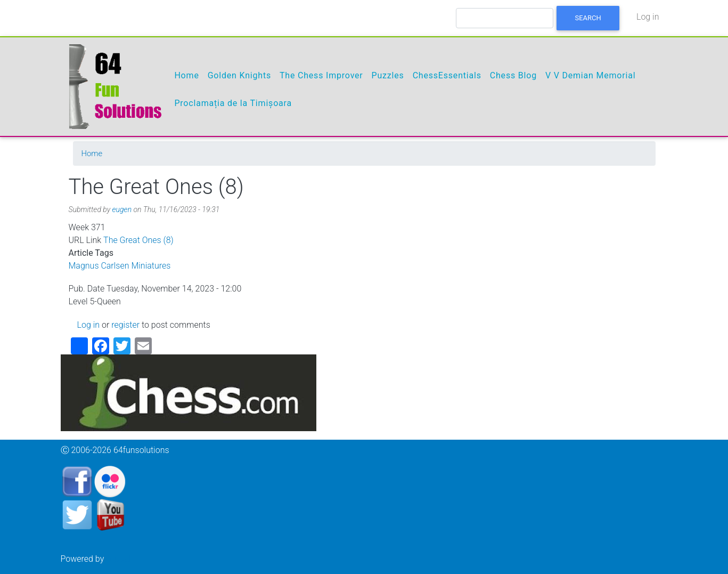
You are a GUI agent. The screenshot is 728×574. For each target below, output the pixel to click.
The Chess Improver (321, 75)
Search (588, 18)
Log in (648, 17)
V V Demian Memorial (590, 75)
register (125, 325)
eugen (122, 209)
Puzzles (388, 75)
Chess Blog (513, 75)
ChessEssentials (447, 75)
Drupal (118, 559)
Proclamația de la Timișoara (233, 103)
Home (186, 75)
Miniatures (151, 266)
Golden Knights (239, 75)
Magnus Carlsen (99, 266)
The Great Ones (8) (138, 240)
